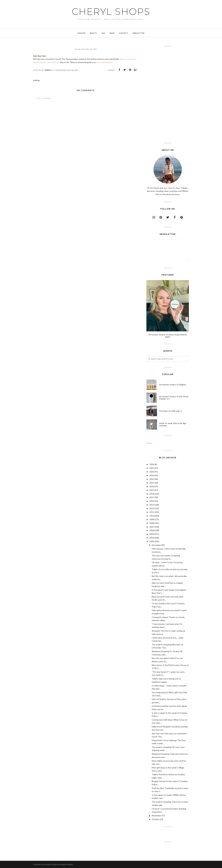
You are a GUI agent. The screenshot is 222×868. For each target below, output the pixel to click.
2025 (152, 468)
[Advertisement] (168, 95)
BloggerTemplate (67, 864)
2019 (152, 490)
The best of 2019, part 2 (171, 411)
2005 (152, 534)
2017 (152, 497)
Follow (149, 443)
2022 (152, 479)
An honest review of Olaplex (173, 385)
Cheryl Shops (111, 12)
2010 (152, 516)
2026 (152, 464)
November (156, 816)
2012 (152, 508)
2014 (152, 501)
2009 (152, 519)
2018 (152, 494)
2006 (152, 530)
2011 (152, 512)
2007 (152, 527)
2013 (152, 505)
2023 (152, 475)
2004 (152, 538)
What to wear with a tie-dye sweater (173, 424)
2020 (152, 486)
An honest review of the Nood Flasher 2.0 (174, 398)
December (156, 545)
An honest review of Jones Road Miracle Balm (168, 336)
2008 (152, 523)
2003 (152, 541)
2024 (152, 472)
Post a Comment (44, 98)
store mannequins (104, 62)
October (156, 819)
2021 (152, 483)
